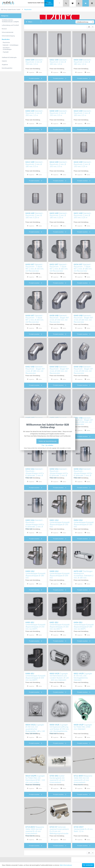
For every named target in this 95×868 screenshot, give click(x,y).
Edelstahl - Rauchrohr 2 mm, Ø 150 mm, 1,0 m (35, 62)
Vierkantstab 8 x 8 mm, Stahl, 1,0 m (83, 829)
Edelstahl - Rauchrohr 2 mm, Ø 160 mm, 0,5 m (83, 113)
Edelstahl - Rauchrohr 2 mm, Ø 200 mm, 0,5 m (59, 164)
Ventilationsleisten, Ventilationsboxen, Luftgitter (10, 21)
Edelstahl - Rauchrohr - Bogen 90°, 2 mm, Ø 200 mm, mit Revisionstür (59, 369)
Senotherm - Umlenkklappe (7, 48)
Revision (4, 29)
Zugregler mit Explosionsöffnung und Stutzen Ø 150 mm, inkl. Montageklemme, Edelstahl (59, 727)
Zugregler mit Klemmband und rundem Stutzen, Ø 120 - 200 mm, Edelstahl (59, 675)
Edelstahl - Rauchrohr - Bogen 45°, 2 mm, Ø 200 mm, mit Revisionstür (83, 420)
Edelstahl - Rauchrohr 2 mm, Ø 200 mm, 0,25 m (83, 215)
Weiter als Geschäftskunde (47, 441)
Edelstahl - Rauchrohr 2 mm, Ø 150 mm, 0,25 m (83, 164)
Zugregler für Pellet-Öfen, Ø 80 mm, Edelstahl (83, 727)
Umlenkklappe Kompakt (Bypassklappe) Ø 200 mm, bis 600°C (35, 675)
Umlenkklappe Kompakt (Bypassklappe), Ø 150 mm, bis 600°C (35, 624)
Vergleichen (31, 72)
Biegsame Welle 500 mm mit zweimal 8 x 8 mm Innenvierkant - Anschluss (83, 778)
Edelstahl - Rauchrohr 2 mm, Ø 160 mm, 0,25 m (35, 215)
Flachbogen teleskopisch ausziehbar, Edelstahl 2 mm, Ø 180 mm (84, 573)
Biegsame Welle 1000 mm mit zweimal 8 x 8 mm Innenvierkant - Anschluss (35, 829)
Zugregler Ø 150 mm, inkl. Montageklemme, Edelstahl (83, 675)
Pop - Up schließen (47, 445)
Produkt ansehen (35, 78)
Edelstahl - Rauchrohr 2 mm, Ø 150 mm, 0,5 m (59, 113)
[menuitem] (54, 3)
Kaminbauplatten (7, 68)
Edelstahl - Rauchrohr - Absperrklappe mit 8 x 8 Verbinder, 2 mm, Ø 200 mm (35, 522)
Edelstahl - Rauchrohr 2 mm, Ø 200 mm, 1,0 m (35, 113)
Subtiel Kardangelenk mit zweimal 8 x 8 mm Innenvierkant (57, 778)
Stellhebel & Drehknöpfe (9, 57)
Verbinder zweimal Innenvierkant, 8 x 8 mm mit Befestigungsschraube (59, 829)
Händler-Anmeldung (49, 3)
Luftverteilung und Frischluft (10, 25)
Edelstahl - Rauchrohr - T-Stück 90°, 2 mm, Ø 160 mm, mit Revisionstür (59, 266)
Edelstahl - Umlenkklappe (11, 45)
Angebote (5, 65)
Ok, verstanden (88, 865)
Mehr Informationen (66, 865)
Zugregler (6, 52)
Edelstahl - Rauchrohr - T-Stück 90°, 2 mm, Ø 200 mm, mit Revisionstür (35, 317)
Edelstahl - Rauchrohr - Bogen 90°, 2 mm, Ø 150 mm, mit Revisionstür (59, 317)
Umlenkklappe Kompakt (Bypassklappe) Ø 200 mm (60, 573)
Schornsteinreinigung (8, 36)
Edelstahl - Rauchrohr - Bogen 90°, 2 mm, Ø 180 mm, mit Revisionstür (35, 369)
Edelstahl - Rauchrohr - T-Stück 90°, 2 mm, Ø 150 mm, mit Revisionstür (35, 266)
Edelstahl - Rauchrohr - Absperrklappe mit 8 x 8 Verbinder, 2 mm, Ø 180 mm (83, 471)
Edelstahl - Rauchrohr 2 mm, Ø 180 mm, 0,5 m (35, 164)
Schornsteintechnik (8, 32)
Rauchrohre (6, 39)
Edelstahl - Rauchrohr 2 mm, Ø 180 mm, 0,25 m (59, 215)
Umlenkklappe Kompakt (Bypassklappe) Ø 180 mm (35, 573)
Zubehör (4, 61)
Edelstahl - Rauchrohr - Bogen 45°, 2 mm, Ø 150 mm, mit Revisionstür (83, 369)
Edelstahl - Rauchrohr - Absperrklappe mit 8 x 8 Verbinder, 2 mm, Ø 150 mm (35, 471)
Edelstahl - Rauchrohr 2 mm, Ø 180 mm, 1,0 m (83, 62)
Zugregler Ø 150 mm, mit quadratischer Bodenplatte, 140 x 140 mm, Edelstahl (35, 727)
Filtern (29, 22)
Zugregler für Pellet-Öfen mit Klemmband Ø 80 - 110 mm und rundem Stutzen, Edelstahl (35, 778)
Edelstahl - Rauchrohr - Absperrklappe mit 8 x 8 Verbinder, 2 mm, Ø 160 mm (59, 471)
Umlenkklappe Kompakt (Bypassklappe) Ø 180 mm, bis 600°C (84, 624)
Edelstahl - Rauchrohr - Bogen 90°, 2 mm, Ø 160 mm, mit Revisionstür (83, 317)
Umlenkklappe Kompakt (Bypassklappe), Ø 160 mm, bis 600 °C (60, 624)
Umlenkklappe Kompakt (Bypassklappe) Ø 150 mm (60, 522)
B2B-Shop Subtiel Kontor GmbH (11, 10)
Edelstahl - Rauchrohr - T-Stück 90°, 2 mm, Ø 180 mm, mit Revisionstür (83, 266)
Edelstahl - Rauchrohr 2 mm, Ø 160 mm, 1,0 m (59, 62)
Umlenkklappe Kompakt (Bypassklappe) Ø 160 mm (84, 522)
